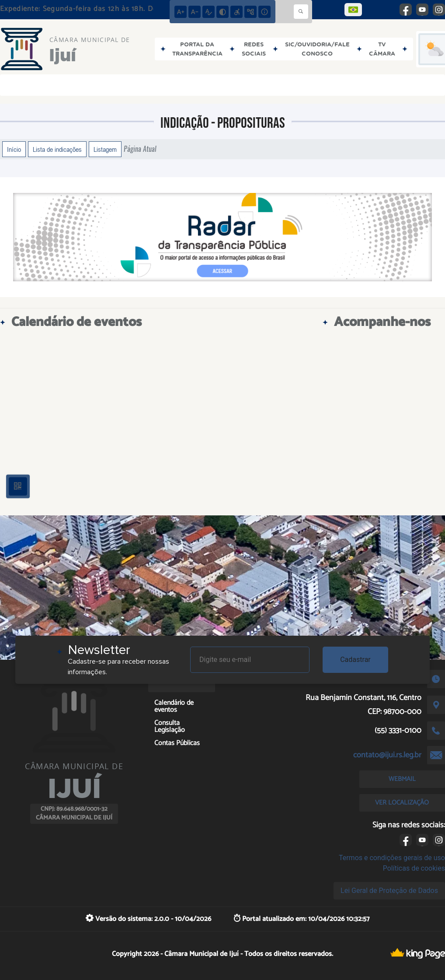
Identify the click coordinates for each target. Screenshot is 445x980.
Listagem (105, 149)
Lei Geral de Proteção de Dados (389, 891)
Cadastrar (355, 660)
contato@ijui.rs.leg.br (387, 755)
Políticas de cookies (414, 868)
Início (14, 149)
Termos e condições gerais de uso (392, 858)
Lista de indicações (57, 149)
